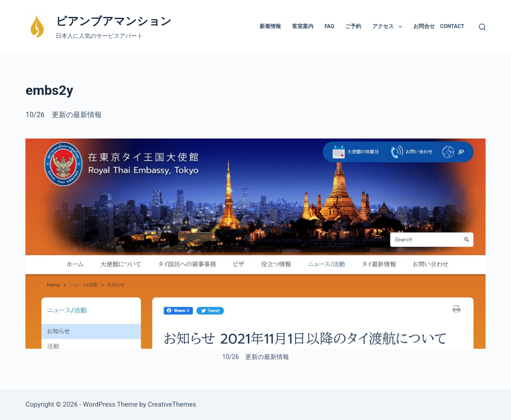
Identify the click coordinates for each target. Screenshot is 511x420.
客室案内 (303, 26)
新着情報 (270, 26)
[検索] (482, 27)
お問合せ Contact (439, 26)
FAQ (330, 26)
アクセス (389, 27)
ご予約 (353, 26)
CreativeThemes (172, 404)
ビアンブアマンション (114, 21)
